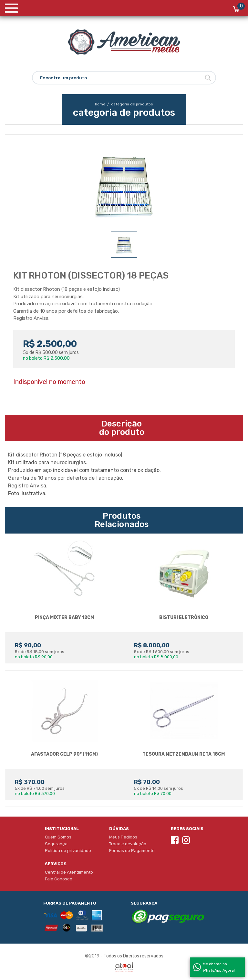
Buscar (208, 78)
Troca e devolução (128, 844)
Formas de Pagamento (132, 850)
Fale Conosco (59, 879)
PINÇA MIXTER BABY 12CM (64, 617)
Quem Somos (58, 837)
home (103, 104)
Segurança (56, 844)
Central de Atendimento (69, 872)
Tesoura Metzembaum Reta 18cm (184, 754)
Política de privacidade (68, 850)
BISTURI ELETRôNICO (184, 617)
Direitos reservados (143, 956)
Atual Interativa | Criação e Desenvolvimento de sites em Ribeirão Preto (124, 967)
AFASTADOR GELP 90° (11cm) (64, 754)
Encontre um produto (63, 78)
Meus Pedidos (123, 837)
